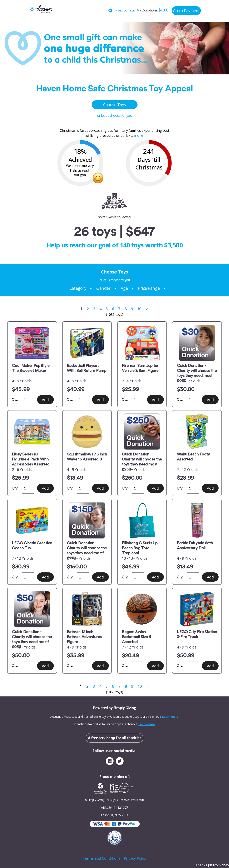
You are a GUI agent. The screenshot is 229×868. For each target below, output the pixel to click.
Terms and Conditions (101, 858)
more (138, 135)
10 (139, 309)
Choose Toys (114, 105)
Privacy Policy (135, 858)
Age (124, 288)
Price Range (149, 288)
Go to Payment (186, 11)
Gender (103, 288)
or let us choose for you (115, 115)
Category (78, 288)
